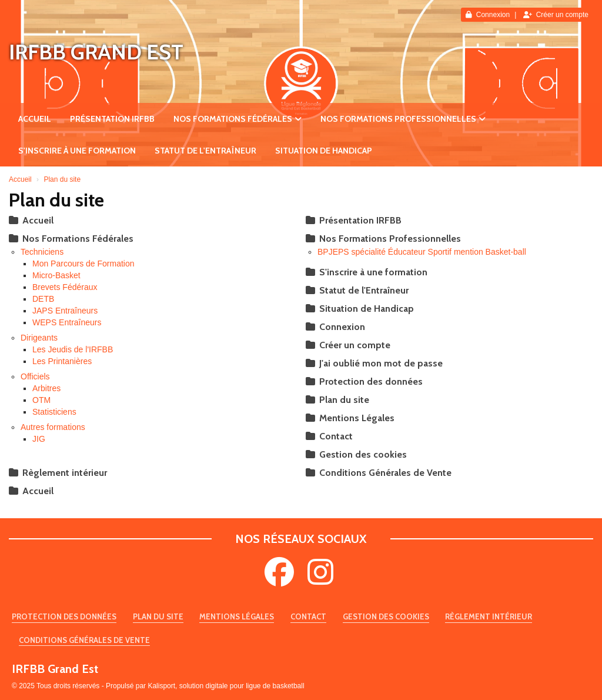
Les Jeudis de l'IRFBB (73, 349)
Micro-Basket (56, 275)
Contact (329, 436)
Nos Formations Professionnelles (403, 119)
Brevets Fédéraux (65, 287)
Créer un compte (556, 15)
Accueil (35, 119)
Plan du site (337, 400)
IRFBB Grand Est (96, 52)
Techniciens (42, 252)
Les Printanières (62, 361)
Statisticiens (54, 412)
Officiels (35, 376)
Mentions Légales (350, 418)
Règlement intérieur (58, 473)
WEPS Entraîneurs (67, 322)
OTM (41, 400)
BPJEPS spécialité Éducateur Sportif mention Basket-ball (422, 252)
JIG (39, 439)
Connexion (488, 15)
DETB (43, 299)
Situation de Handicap (324, 151)
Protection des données (364, 381)
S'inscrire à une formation (77, 151)
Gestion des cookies (356, 454)
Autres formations (53, 427)
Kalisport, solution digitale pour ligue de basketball (226, 686)
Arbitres (46, 388)
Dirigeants (39, 338)
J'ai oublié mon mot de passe (374, 363)
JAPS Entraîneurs (65, 311)
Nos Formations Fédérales (238, 119)
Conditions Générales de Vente (379, 473)
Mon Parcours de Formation (83, 264)
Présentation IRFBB (112, 119)
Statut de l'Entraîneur (205, 151)
